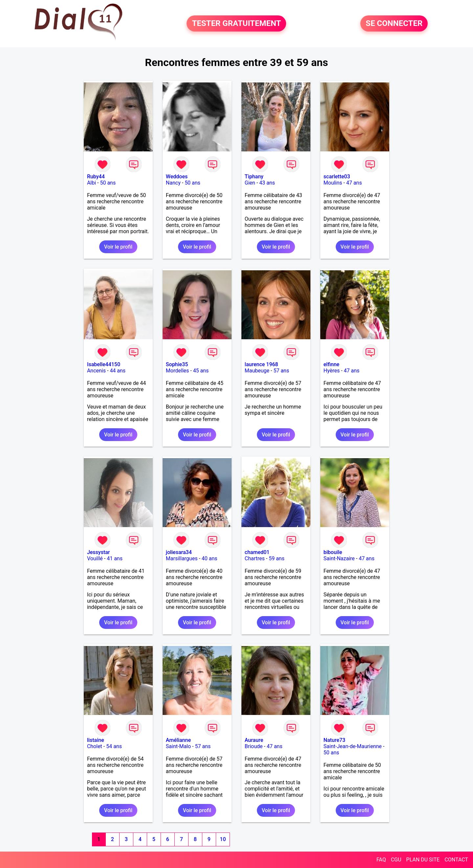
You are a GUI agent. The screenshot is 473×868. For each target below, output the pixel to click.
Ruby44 (96, 177)
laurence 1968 (261, 364)
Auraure (254, 740)
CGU (396, 860)
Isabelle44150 (104, 364)
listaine (96, 740)
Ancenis (96, 371)
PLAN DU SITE (423, 860)
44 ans (118, 371)
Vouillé (95, 558)
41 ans (115, 558)
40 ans (210, 558)
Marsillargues (182, 558)
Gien (250, 183)
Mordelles (177, 371)
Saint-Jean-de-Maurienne (353, 746)
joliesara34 (179, 552)
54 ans (114, 746)
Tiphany (254, 177)
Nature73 (334, 740)
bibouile (333, 552)
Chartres (255, 558)
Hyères (332, 371)
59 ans (277, 558)
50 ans (108, 183)
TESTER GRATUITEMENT (236, 24)
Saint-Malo (178, 746)
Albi (91, 183)
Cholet (95, 746)
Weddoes (177, 177)
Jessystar (99, 552)
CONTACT (456, 860)
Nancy (173, 183)
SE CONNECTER (394, 24)
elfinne (331, 364)
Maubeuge (257, 371)
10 (223, 839)
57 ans (281, 371)
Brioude (254, 746)
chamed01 (257, 552)
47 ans (354, 183)
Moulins (333, 183)
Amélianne (178, 740)
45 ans (201, 371)
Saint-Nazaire (339, 558)
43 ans (267, 183)
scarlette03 (337, 177)
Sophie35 (177, 364)
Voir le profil (118, 247)
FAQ (381, 860)
